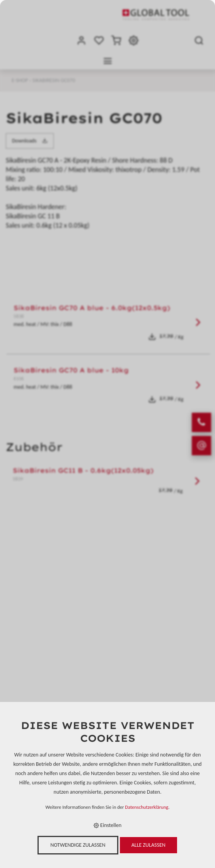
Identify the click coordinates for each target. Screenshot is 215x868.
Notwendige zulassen (78, 845)
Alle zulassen (148, 845)
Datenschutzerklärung (147, 807)
